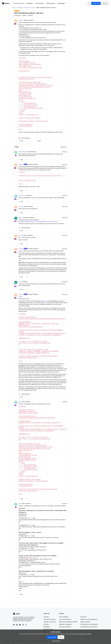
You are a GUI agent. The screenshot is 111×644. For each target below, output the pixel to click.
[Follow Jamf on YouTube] (20, 625)
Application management (65, 624)
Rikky (20, 402)
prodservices (22, 195)
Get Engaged (62, 3)
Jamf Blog (46, 624)
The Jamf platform (64, 617)
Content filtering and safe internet (89, 627)
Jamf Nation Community (50, 622)
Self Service (83, 617)
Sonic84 (21, 206)
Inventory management (65, 627)
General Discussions (19, 3)
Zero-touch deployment (65, 619)
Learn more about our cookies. (84, 634)
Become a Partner (48, 629)
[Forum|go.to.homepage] (6, 3)
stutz (20, 282)
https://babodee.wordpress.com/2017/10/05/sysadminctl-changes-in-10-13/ (38, 221)
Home (14, 8)
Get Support (30, 3)
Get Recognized (51, 3)
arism (20, 504)
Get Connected (40, 3)
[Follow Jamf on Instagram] (23, 625)
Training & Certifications (50, 619)
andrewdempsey (23, 152)
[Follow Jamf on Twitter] (14, 625)
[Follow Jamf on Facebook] (26, 625)
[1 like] (24, 138)
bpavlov (21, 217)
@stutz (20, 297)
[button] (96, 3)
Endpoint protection (85, 622)
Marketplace (47, 627)
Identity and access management (89, 619)
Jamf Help (46, 617)
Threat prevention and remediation (89, 624)
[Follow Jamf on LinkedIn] (17, 625)
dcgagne (21, 20)
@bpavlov (21, 251)
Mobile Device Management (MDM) (68, 622)
